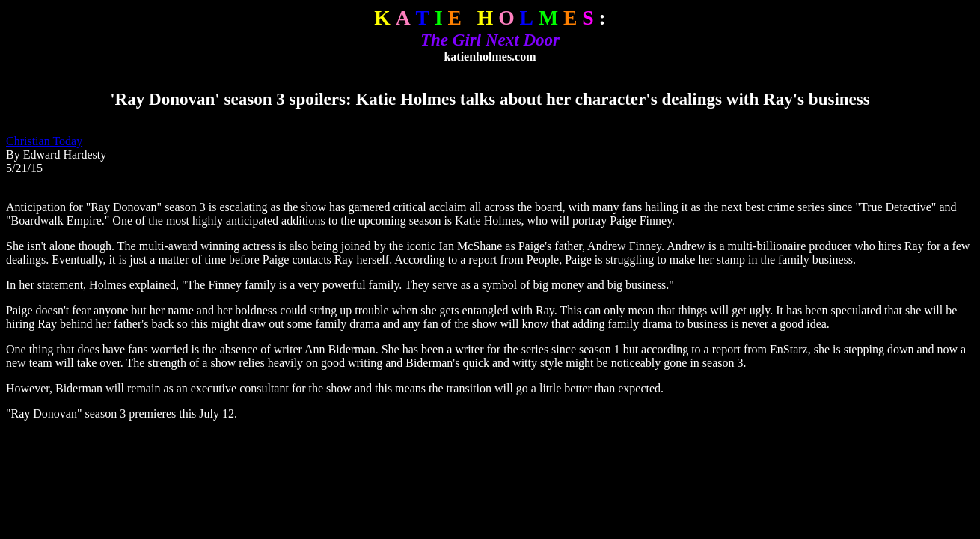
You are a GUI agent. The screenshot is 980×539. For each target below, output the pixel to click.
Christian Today (44, 141)
